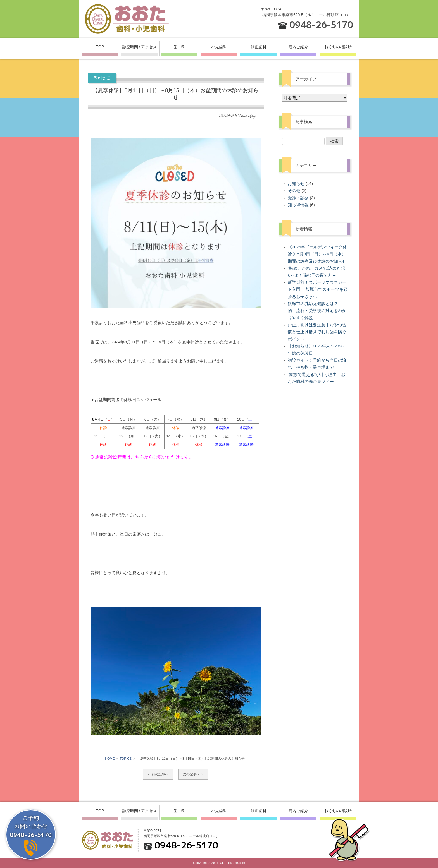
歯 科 (179, 47)
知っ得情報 (298, 205)
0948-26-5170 (321, 25)
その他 (294, 191)
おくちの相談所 (338, 47)
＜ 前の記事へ (158, 774)
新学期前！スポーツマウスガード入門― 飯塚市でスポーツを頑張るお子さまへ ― (318, 290)
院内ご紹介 (298, 47)
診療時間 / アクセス (140, 47)
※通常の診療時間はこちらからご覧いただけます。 (142, 457)
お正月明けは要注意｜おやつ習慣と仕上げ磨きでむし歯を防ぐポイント (317, 332)
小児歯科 (219, 47)
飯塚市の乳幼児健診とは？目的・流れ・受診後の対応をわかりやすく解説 (317, 311)
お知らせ (296, 184)
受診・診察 (298, 198)
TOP (100, 47)
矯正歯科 (259, 47)
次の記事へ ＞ (193, 774)
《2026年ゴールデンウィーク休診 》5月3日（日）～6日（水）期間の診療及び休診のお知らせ (317, 254)
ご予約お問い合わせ (31, 826)
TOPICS (126, 758)
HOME (110, 758)
